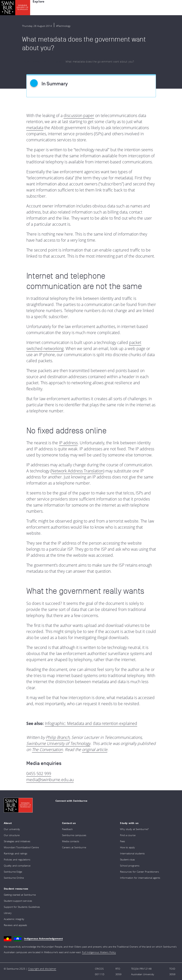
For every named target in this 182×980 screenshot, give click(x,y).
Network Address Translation (77, 471)
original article (95, 750)
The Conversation (47, 750)
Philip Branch (58, 737)
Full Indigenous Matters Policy (99, 952)
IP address (68, 443)
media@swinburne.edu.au (50, 780)
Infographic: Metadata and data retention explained (91, 723)
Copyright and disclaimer (42, 969)
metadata (35, 128)
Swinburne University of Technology (58, 743)
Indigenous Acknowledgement (43, 938)
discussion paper (79, 116)
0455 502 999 (39, 774)
